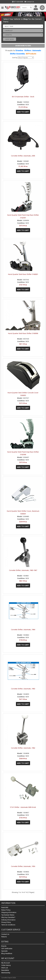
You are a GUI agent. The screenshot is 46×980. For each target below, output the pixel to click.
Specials (4, 951)
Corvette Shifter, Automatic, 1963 (23, 689)
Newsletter (5, 970)
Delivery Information (8, 920)
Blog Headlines (7, 953)
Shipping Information (9, 913)
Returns (4, 937)
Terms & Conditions (8, 925)
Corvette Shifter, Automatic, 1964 (23, 630)
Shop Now (10, 39)
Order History (6, 965)
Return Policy (6, 910)
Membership (6, 973)
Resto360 (5, 908)
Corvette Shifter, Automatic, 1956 (23, 866)
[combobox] (23, 26)
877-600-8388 (18, 2)
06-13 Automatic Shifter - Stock (23, 97)
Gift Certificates (7, 949)
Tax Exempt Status (8, 915)
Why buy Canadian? (8, 917)
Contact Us (29, 2)
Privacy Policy (6, 922)
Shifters (28, 51)
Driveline (19, 51)
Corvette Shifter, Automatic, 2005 (23, 156)
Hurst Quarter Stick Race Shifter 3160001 (23, 274)
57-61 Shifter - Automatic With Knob (23, 807)
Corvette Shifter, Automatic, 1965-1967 (23, 570)
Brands (4, 946)
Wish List (5, 968)
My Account (6, 963)
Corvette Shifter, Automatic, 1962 (23, 748)
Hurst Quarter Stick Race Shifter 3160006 (23, 333)
